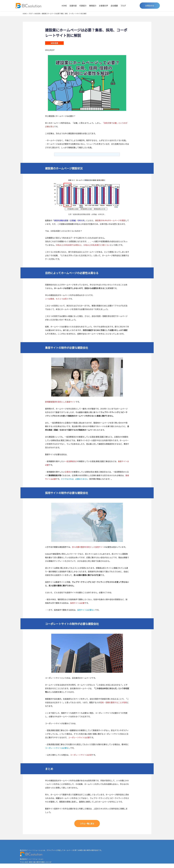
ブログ (123, 6)
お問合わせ (150, 6)
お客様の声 (104, 6)
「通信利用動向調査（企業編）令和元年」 (69, 220)
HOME (64, 6)
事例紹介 (93, 6)
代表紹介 (83, 6)
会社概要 (114, 6)
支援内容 (73, 6)
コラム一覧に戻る (87, 824)
